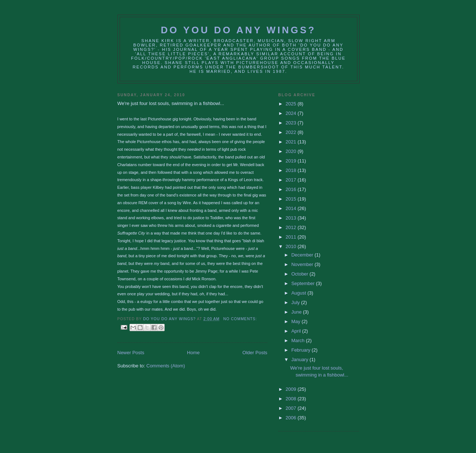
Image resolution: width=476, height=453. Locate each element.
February (301, 350)
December (303, 255)
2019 (292, 161)
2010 (292, 246)
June (297, 312)
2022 (292, 132)
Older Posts (255, 353)
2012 (292, 227)
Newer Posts (131, 353)
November (303, 264)
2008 (292, 399)
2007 (292, 408)
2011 (292, 237)
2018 (292, 170)
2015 (292, 199)
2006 (292, 418)
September (303, 283)
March (299, 340)
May (296, 321)
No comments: (240, 319)
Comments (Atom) (166, 366)
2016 (292, 189)
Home (193, 353)
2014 (292, 208)
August (299, 293)
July (296, 302)
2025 (292, 104)
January (300, 360)
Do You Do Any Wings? (238, 30)
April (297, 331)
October (300, 274)
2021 (292, 142)
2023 (292, 123)
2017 (292, 180)
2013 (292, 218)
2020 (292, 151)
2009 (292, 389)
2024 (292, 113)
